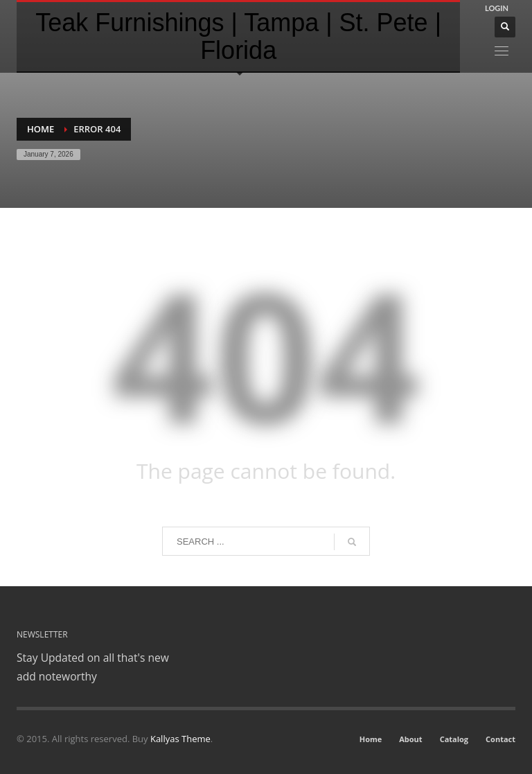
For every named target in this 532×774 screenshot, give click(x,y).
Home (41, 129)
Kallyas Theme (180, 739)
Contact (500, 739)
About (410, 739)
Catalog (454, 739)
